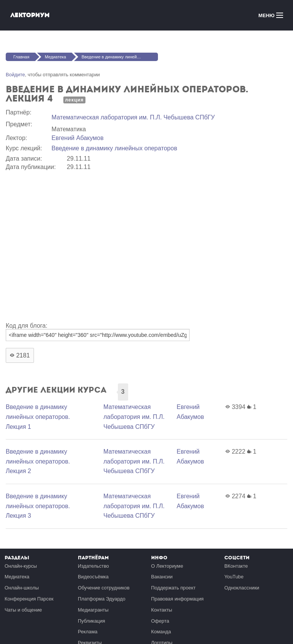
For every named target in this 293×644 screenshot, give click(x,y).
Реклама (88, 632)
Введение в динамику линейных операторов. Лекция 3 (38, 506)
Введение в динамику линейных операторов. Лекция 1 (38, 417)
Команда (161, 632)
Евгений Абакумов (77, 138)
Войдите (15, 75)
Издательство (93, 566)
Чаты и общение (23, 610)
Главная (21, 57)
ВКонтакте (236, 566)
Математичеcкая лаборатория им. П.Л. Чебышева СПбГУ (133, 117)
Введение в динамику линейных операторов (114, 148)
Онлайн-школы (22, 588)
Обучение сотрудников (104, 588)
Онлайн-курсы (21, 566)
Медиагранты (93, 610)
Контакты (162, 610)
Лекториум (30, 15)
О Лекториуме (167, 566)
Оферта (160, 621)
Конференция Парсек (29, 599)
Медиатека (55, 57)
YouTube (234, 577)
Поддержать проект (173, 588)
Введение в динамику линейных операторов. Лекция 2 (38, 461)
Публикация (92, 621)
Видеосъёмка (93, 577)
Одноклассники (242, 588)
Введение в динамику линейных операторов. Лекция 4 (120, 57)
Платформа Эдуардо (102, 599)
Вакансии (162, 577)
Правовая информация (177, 599)
